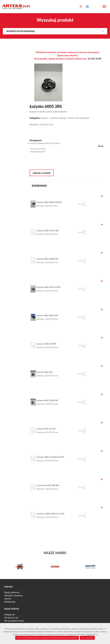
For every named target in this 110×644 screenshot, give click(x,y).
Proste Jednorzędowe (79, 118)
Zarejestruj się (11, 617)
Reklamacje (10, 602)
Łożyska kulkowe (58, 118)
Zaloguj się (10, 614)
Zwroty (8, 598)
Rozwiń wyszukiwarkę (55, 31)
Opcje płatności (12, 592)
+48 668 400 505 (37, 152)
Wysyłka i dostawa (14, 595)
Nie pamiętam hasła (14, 621)
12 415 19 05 (95, 59)
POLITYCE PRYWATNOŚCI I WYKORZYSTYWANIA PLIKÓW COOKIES (47, 638)
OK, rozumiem (87, 638)
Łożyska (44, 118)
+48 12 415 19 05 (38, 149)
